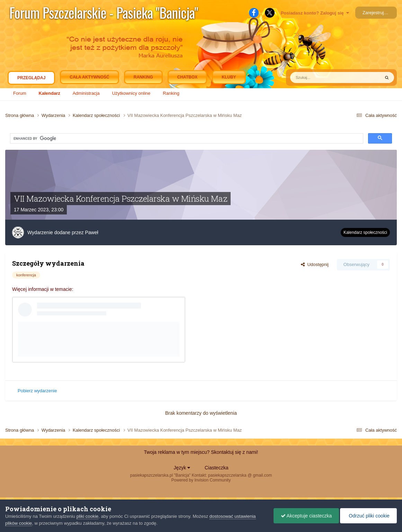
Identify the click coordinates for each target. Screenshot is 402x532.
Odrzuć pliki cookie (368, 516)
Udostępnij (315, 264)
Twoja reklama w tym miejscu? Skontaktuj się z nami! (201, 452)
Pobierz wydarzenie (37, 391)
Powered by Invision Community (201, 480)
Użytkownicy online (131, 93)
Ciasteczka (216, 468)
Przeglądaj (31, 80)
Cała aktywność (89, 77)
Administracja (86, 93)
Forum (20, 93)
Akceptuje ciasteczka (306, 516)
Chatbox (187, 77)
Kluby (229, 77)
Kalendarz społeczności (365, 232)
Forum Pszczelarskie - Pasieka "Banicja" (104, 12)
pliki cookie (88, 516)
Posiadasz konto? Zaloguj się (315, 13)
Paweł (91, 232)
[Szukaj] (314, 77)
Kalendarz (50, 93)
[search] (74, 139)
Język (182, 468)
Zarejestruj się (377, 13)
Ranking (171, 93)
